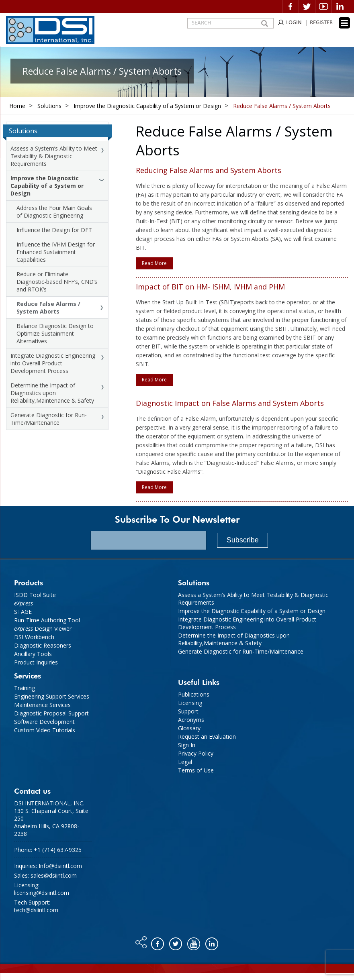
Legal (185, 762)
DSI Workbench (34, 637)
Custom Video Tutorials (45, 730)
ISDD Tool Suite (35, 595)
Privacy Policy (196, 753)
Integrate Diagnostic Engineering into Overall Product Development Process (53, 363)
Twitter (307, 6)
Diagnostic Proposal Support (51, 713)
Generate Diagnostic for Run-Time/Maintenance (49, 419)
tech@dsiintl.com (36, 910)
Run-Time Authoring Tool (47, 620)
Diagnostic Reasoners (43, 645)
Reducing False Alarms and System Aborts (209, 170)
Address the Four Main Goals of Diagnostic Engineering (54, 212)
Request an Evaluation (207, 737)
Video (323, 6)
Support (188, 711)
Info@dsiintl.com (60, 866)
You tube (194, 942)
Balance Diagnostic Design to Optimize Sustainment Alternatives (55, 333)
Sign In (187, 745)
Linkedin (340, 6)
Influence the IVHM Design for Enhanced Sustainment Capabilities (56, 252)
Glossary (189, 728)
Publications (194, 694)
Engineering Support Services (52, 696)
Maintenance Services (42, 705)
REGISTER (321, 23)
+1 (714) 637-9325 (58, 850)
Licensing (190, 703)
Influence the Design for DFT (54, 230)
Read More (154, 263)
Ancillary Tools (33, 654)
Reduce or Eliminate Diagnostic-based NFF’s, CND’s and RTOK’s (57, 282)
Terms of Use (196, 770)
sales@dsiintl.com (54, 875)
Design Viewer (43, 629)
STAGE (23, 612)
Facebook (291, 6)
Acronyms (191, 720)
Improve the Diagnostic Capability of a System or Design (47, 186)
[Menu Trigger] (344, 23)
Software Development (44, 722)
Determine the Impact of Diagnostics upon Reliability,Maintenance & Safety (52, 393)
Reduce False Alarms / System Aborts (48, 308)
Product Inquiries (36, 662)
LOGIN (294, 23)
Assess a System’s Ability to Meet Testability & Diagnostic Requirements (54, 156)
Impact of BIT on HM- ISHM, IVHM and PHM (210, 287)
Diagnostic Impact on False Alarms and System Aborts (230, 403)
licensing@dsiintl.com (42, 893)
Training (25, 688)
